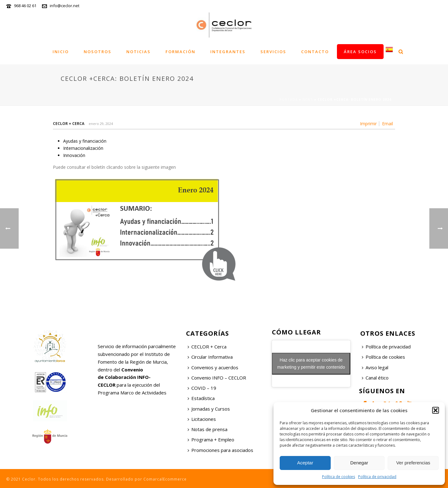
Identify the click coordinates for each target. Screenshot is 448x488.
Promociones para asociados (220, 450)
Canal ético (375, 378)
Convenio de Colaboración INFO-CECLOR (124, 377)
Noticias (138, 52)
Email (387, 124)
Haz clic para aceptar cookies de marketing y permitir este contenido (311, 364)
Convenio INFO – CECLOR (217, 378)
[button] (436, 410)
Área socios (360, 52)
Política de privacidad (377, 477)
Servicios (273, 52)
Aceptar (305, 463)
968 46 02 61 (25, 6)
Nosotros (98, 52)
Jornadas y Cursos (209, 409)
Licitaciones (202, 419)
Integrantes (228, 52)
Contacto (315, 52)
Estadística (201, 398)
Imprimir (368, 124)
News (308, 99)
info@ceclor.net (65, 6)
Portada (289, 99)
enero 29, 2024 (101, 124)
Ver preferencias (413, 463)
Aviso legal (375, 367)
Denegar (359, 463)
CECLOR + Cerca (207, 347)
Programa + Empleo (211, 440)
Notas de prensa (208, 429)
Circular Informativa (210, 357)
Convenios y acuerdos (213, 367)
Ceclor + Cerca (69, 124)
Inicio (61, 52)
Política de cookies (338, 477)
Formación (180, 52)
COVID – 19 (202, 388)
